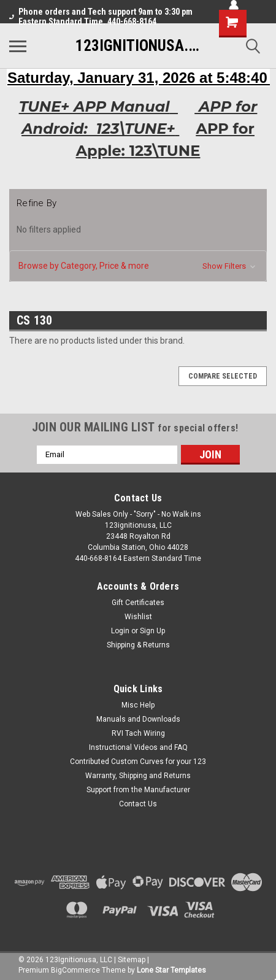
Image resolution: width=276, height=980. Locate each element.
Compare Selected (223, 376)
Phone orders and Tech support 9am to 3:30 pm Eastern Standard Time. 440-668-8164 (101, 17)
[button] (138, 266)
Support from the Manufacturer (138, 790)
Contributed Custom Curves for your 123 (138, 762)
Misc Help (138, 705)
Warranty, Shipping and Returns (138, 776)
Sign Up (152, 631)
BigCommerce (75, 970)
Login (120, 631)
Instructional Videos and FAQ (138, 747)
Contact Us (138, 804)
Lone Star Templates (171, 970)
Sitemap (132, 960)
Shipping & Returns (138, 645)
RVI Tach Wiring (138, 733)
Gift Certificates (138, 603)
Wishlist (138, 617)
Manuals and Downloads (138, 719)
